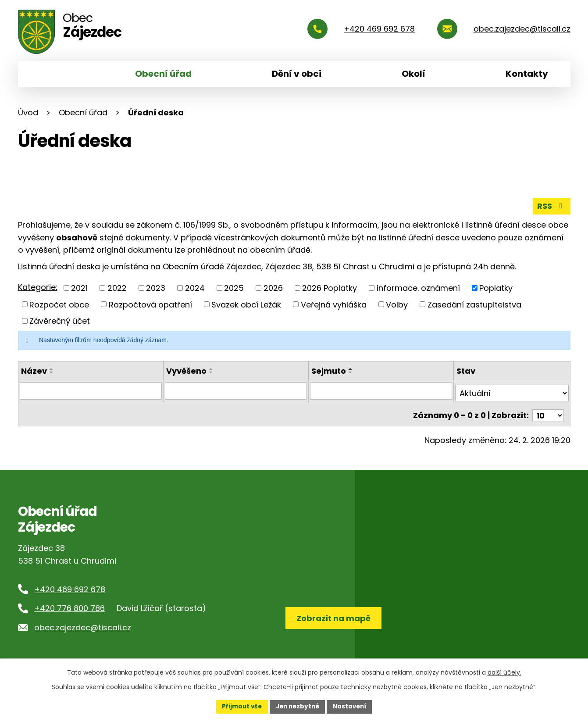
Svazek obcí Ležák (246, 304)
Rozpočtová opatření (150, 304)
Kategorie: (38, 287)
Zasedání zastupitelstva (474, 304)
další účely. (504, 672)
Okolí (413, 74)
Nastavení (352, 706)
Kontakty (527, 74)
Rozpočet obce (59, 304)
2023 (156, 288)
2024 (195, 288)
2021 (79, 288)
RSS (551, 206)
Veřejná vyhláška (334, 304)
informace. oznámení (418, 288)
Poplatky (496, 288)
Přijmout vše (240, 706)
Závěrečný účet (60, 320)
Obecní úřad (163, 74)
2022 (117, 288)
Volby (397, 304)
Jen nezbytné (298, 706)
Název (34, 370)
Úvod (47, 74)
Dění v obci (297, 74)
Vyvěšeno (186, 370)
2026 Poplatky (330, 288)
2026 (273, 288)
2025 (234, 288)
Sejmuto (329, 370)
